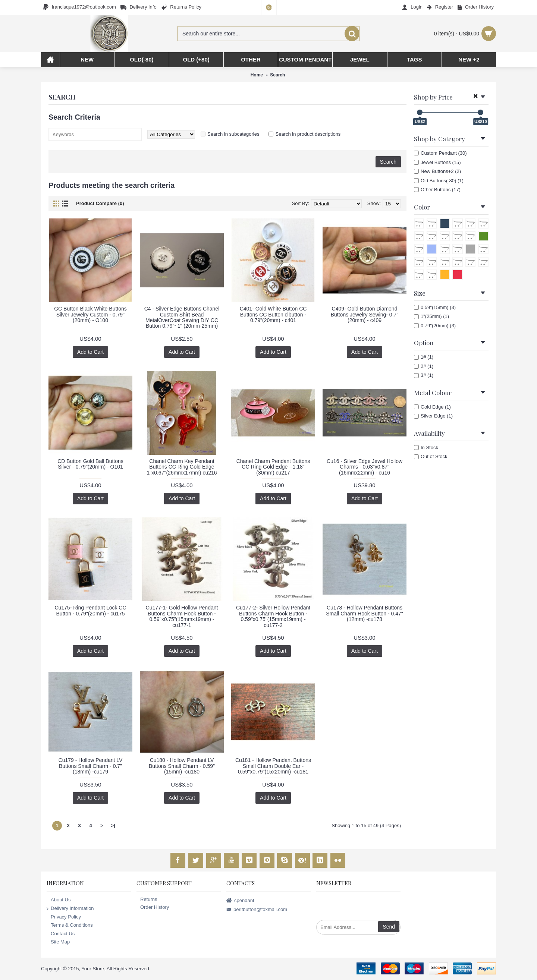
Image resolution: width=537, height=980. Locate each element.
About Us (59, 900)
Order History (153, 907)
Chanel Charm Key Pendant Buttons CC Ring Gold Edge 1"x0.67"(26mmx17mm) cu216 (182, 467)
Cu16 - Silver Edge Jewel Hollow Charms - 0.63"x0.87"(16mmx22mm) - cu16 (365, 467)
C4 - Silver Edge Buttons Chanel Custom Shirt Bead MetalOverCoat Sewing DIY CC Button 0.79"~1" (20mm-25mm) (182, 317)
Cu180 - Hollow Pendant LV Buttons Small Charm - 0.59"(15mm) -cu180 (182, 766)
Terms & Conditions (70, 925)
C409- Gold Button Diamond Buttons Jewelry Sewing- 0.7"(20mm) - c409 (365, 314)
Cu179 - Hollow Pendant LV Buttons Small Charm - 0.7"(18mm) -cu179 (91, 766)
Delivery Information (70, 909)
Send (389, 927)
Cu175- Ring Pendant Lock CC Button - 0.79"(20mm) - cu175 (90, 610)
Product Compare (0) (100, 203)
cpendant (240, 901)
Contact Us (61, 934)
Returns (147, 899)
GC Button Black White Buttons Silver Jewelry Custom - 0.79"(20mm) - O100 (90, 314)
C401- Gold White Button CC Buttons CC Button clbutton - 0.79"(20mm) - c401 (273, 314)
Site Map (58, 942)
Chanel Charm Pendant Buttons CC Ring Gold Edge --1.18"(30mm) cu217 (273, 467)
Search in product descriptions (308, 134)
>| (113, 825)
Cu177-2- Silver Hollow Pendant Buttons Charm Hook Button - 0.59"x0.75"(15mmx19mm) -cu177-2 (273, 616)
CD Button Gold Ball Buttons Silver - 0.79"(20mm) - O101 (90, 464)
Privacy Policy (64, 917)
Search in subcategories (233, 134)
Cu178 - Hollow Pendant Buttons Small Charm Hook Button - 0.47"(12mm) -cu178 (365, 613)
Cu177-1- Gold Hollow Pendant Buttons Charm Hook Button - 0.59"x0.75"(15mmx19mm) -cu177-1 (182, 616)
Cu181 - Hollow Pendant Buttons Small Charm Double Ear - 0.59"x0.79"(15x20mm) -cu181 (273, 766)
